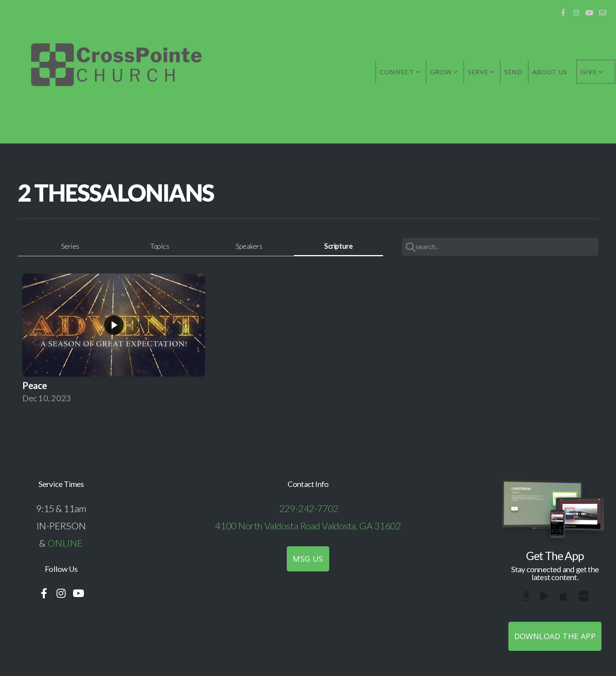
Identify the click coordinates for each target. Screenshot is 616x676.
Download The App (555, 636)
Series (70, 246)
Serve (481, 72)
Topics (159, 246)
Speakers (249, 246)
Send (513, 72)
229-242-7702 (309, 508)
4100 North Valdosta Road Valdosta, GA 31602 (308, 526)
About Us (550, 72)
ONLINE (65, 543)
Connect (400, 72)
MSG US (308, 559)
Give (592, 72)
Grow (444, 72)
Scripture (338, 246)
